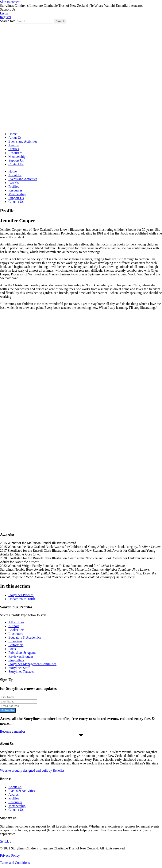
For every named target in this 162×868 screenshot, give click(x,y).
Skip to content (10, 2)
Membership (17, 157)
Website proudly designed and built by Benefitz (32, 770)
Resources (15, 153)
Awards (13, 145)
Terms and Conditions (15, 863)
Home (13, 134)
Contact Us (16, 164)
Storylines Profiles (21, 595)
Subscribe (8, 710)
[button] (8, 9)
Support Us (16, 160)
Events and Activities (23, 141)
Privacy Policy (10, 855)
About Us (15, 138)
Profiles (14, 149)
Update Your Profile (22, 599)
